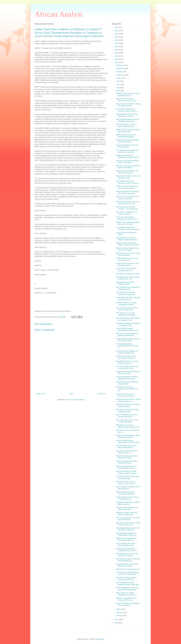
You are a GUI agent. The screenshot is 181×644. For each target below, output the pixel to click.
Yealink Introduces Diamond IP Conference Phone (127, 462)
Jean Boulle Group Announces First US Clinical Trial (127, 309)
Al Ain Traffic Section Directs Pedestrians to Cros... (126, 270)
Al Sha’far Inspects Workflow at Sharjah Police (127, 383)
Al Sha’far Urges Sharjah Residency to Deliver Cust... (127, 218)
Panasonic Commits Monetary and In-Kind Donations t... (127, 187)
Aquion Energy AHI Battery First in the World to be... (128, 488)
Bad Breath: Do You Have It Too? (128, 569)
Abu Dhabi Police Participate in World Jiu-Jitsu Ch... (127, 452)
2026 (116, 27)
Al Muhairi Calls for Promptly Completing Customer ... (126, 304)
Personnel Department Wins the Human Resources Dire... (127, 203)
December (120, 65)
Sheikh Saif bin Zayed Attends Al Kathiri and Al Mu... (128, 131)
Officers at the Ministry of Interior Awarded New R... (128, 405)
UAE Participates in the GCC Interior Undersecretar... (126, 125)
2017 (116, 56)
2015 (116, 62)
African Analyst (59, 14)
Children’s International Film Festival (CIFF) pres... (126, 599)
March (119, 609)
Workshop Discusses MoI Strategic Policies (125, 283)
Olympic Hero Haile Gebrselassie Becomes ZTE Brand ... (128, 223)
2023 (116, 37)
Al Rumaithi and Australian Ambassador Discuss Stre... (127, 550)
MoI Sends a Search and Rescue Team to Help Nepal (128, 167)
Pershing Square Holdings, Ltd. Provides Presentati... (127, 172)
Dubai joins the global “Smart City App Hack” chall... (128, 177)
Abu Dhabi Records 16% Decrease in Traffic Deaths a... (128, 182)
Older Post (102, 394)
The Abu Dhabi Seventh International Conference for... (128, 329)
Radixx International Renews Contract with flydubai (126, 539)
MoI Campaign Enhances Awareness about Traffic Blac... (128, 584)
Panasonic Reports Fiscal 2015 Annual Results (127, 146)
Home (71, 394)
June (118, 84)
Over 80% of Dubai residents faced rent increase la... (126, 579)
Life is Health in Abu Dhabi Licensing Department (125, 544)
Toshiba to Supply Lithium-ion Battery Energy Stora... (127, 514)
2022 (116, 40)
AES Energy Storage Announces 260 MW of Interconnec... (128, 120)
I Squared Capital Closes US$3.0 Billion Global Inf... (128, 503)
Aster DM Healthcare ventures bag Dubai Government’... (127, 378)
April (118, 91)
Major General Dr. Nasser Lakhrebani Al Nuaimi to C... (127, 594)
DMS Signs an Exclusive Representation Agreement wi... (128, 426)
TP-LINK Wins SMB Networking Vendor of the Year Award (127, 573)
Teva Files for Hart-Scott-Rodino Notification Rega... (128, 411)
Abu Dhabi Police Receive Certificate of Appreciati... (126, 293)
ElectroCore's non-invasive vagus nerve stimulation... (128, 254)
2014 (116, 620)
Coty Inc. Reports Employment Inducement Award (127, 508)
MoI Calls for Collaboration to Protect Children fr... (126, 213)
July (118, 81)
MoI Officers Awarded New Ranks (128, 274)
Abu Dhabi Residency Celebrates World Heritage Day (128, 560)
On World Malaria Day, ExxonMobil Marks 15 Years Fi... (127, 346)
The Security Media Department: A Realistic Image (128, 477)
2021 (116, 43)
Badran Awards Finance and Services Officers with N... (126, 467)
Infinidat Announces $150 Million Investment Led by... (128, 141)
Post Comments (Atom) (76, 400)
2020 (116, 47)
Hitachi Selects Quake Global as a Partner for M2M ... (128, 373)
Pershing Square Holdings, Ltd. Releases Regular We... (127, 352)
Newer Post (41, 394)
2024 (116, 34)
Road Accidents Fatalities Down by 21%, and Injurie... (127, 249)
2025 (116, 31)
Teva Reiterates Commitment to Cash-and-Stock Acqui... (127, 151)
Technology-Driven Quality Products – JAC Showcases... (128, 208)
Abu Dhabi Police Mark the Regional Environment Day (127, 239)
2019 (116, 50)
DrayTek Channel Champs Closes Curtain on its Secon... (128, 524)
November (120, 68)
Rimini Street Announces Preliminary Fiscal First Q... (127, 100)
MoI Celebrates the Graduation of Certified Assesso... (128, 288)
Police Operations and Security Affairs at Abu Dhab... (127, 565)
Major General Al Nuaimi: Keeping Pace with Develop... (128, 105)
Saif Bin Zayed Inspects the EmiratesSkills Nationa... (126, 136)
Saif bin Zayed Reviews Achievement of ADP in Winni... (128, 441)
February (120, 612)
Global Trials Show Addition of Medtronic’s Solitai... (127, 457)
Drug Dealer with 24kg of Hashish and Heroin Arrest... (128, 298)
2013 (116, 623)
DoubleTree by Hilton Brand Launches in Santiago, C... (126, 357)
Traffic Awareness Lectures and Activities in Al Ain (127, 259)
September (121, 75)
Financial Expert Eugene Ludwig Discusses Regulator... (128, 436)
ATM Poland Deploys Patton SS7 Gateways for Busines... (128, 529)
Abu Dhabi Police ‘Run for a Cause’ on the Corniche (126, 483)
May (118, 88)
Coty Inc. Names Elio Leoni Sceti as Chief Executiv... (128, 519)
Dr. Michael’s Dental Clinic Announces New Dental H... (127, 110)
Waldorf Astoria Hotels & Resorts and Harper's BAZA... (128, 340)
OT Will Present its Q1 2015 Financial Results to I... (126, 447)
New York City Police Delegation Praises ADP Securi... (128, 162)
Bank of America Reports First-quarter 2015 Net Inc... (127, 416)
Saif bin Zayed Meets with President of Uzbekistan (125, 493)
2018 (116, 53)
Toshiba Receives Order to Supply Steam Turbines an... (128, 400)
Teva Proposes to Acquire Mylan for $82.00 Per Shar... (128, 278)
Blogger (101, 639)
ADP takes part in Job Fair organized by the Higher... (126, 314)
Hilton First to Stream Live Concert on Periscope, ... (126, 395)
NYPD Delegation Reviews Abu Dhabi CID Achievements (127, 589)
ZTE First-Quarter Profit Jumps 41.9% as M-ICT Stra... (127, 367)
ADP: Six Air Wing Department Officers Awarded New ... (127, 335)
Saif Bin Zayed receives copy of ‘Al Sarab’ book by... (127, 498)
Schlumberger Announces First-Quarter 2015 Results (127, 555)
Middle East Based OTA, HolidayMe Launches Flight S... (128, 156)
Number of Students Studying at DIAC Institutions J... (127, 604)
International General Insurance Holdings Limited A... (127, 362)
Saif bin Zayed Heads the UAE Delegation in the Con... (127, 115)
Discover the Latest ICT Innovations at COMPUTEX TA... (127, 389)
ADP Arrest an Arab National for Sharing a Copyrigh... (127, 198)
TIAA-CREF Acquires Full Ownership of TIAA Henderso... (128, 228)
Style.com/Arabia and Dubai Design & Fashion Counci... (127, 472)
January (120, 616)
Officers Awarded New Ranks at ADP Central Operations (127, 192)
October (120, 72)
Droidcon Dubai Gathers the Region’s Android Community (127, 244)
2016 (116, 59)
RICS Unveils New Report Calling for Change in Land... (128, 319)
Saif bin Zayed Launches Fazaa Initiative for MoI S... (127, 264)
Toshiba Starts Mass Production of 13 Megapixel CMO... (128, 324)
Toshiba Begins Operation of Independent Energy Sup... (127, 534)
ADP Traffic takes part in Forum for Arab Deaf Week (127, 421)
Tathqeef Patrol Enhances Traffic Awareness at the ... (128, 95)
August (119, 78)
